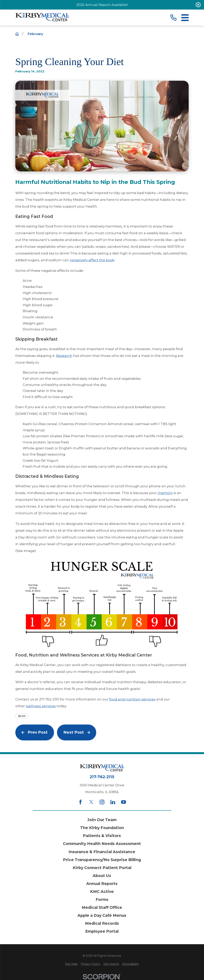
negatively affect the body (92, 260)
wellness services (41, 706)
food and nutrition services (132, 699)
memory (165, 493)
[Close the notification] (198, 5)
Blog (22, 716)
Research (64, 356)
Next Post (77, 732)
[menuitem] (71, 964)
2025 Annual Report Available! (102, 5)
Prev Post (35, 732)
